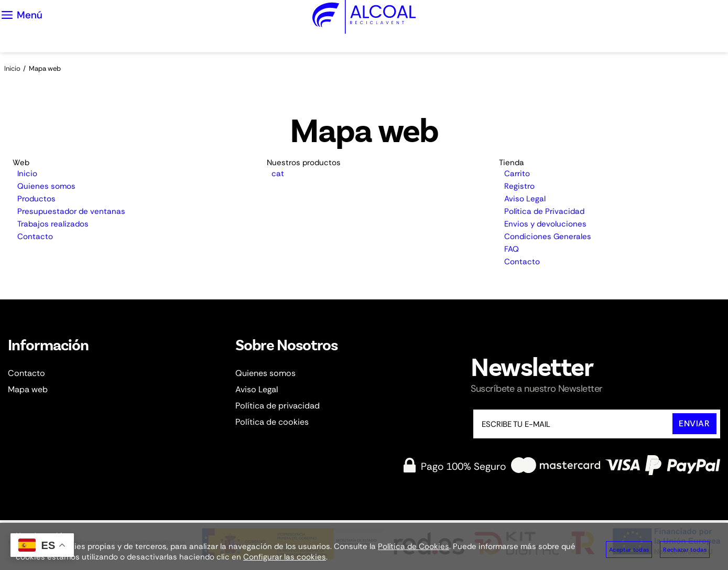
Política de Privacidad (544, 211)
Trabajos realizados (53, 224)
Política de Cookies (414, 546)
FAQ (512, 249)
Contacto (35, 236)
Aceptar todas (629, 550)
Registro (519, 186)
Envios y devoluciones (545, 224)
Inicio (27, 174)
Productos (36, 199)
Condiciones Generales (548, 236)
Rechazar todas (685, 550)
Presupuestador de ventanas (71, 211)
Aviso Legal (525, 199)
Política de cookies (272, 422)
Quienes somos (46, 186)
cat (278, 174)
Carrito (517, 174)
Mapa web (28, 389)
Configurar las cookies (285, 557)
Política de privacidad (278, 406)
